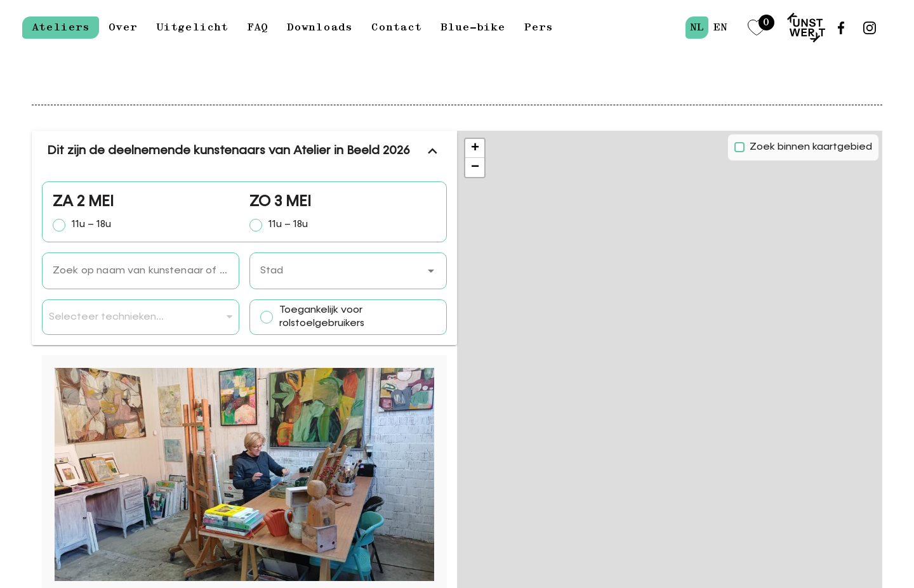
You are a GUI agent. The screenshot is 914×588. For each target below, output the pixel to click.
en (720, 27)
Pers (539, 27)
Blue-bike (473, 27)
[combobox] (348, 271)
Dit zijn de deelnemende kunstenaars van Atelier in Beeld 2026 (244, 151)
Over (123, 27)
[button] (431, 271)
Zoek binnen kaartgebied (811, 147)
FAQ (257, 27)
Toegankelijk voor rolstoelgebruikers (322, 317)
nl (697, 27)
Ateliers (61, 27)
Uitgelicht (192, 27)
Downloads (320, 27)
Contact (396, 27)
